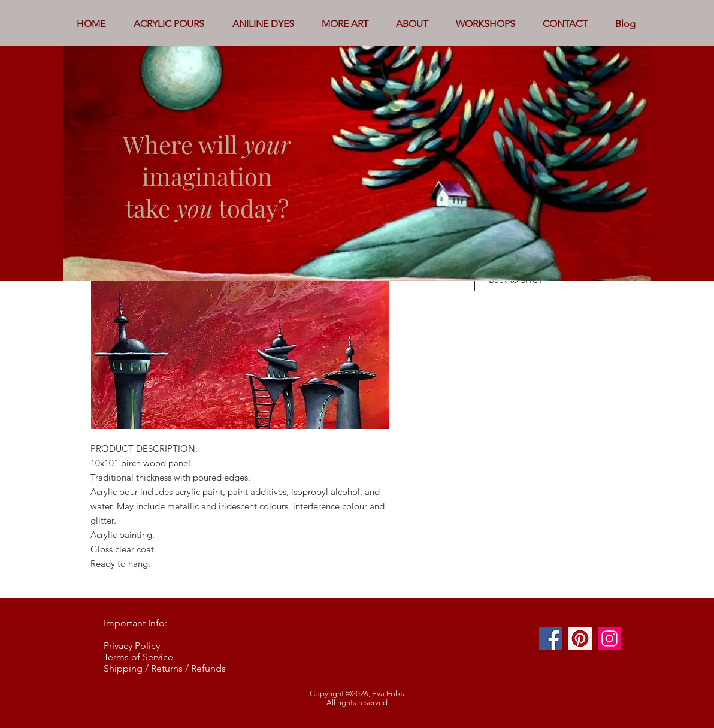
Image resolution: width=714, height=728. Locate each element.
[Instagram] (609, 638)
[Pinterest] (580, 638)
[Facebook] (551, 638)
